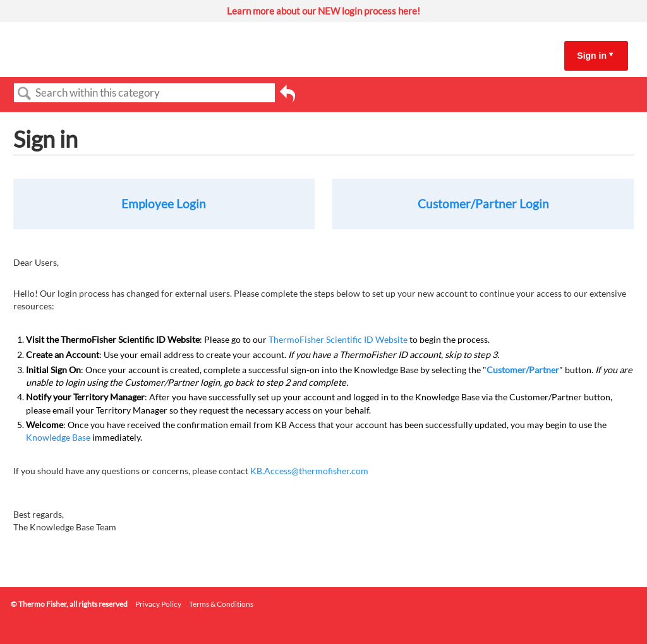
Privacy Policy (158, 604)
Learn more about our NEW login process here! (323, 11)
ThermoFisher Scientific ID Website (338, 339)
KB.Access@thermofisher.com (309, 471)
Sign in (592, 56)
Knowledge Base (58, 437)
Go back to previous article (287, 98)
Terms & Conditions (221, 604)
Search (25, 94)
